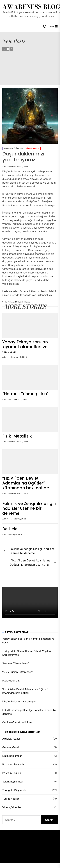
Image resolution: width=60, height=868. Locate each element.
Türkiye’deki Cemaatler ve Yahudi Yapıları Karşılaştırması (27, 653)
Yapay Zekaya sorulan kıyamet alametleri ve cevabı (25, 347)
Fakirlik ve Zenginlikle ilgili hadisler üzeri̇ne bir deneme (29, 508)
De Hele (10, 529)
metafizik (19, 302)
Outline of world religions (17, 722)
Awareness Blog (31, 7)
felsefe (11, 302)
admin (5, 166)
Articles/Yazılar (11, 739)
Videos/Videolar (12, 807)
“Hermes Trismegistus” (25, 394)
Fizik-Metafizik (17, 436)
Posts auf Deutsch (13, 764)
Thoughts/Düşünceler (13, 148)
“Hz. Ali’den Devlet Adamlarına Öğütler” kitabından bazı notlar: (26, 483)
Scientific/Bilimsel (13, 782)
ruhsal (27, 302)
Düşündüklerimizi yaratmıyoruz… (22, 701)
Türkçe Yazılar (33, 148)
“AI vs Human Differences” (18, 672)
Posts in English (12, 773)
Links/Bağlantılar (12, 756)
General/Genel (11, 747)
